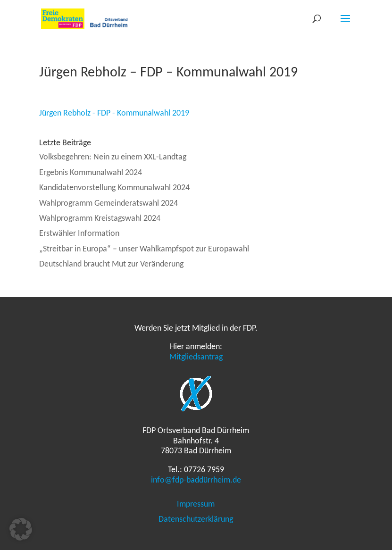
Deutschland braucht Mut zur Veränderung (111, 264)
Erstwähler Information (79, 233)
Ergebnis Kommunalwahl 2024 (91, 172)
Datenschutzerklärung (196, 519)
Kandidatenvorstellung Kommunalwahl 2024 (114, 187)
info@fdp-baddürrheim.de (196, 480)
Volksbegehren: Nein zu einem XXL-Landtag (113, 157)
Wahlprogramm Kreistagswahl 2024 (100, 218)
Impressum (196, 504)
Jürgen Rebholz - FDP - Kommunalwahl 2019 (114, 113)
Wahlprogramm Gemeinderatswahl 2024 (108, 203)
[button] (21, 529)
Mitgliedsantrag (196, 357)
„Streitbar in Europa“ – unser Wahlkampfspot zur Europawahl (144, 249)
